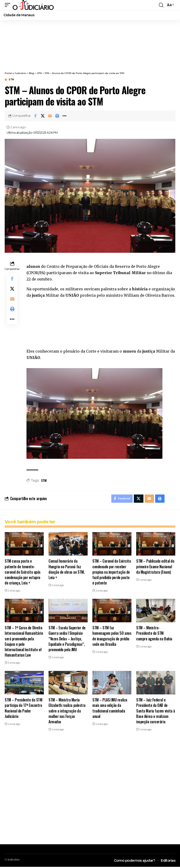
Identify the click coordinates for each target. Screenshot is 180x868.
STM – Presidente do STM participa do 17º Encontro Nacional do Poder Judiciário (23, 709)
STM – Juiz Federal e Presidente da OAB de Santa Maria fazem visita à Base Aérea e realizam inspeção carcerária (156, 712)
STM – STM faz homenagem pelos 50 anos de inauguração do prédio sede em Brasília (112, 637)
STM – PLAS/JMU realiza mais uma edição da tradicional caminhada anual (110, 709)
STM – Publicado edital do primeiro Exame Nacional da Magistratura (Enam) (155, 568)
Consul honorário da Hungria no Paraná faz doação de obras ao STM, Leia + (67, 570)
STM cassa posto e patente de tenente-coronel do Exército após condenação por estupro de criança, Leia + (23, 573)
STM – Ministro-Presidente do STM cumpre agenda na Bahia (154, 634)
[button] (9, 5)
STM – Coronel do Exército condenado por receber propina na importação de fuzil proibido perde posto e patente (112, 573)
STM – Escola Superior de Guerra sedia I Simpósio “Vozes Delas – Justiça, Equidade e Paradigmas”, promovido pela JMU (67, 640)
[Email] (50, 116)
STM (11, 80)
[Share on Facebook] (35, 116)
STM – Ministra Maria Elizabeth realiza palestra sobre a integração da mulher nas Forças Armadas (67, 712)
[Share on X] (43, 116)
